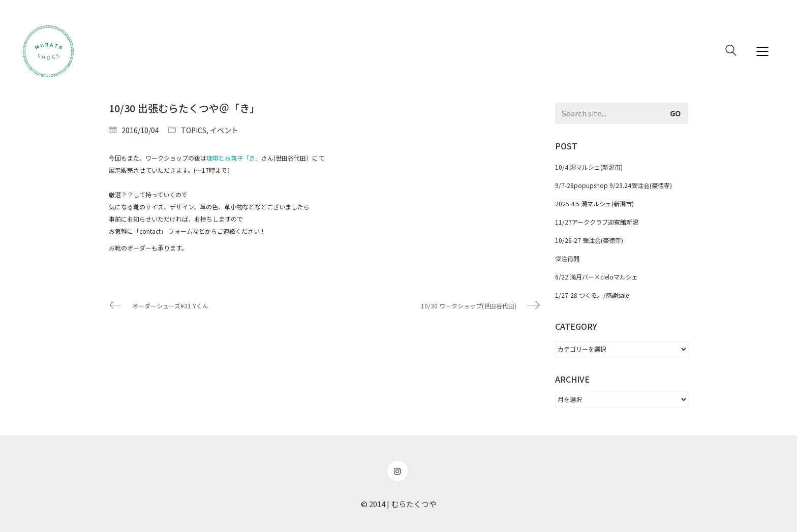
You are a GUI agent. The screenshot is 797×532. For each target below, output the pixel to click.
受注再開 (567, 258)
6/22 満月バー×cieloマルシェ (596, 277)
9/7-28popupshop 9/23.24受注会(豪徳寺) (614, 185)
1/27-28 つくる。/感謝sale (592, 295)
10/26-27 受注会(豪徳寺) (589, 240)
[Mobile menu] (763, 51)
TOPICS (194, 130)
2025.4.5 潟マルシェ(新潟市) (594, 204)
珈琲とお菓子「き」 (234, 158)
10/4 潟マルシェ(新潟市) (589, 167)
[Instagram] (397, 471)
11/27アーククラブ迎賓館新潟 (597, 222)
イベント (224, 130)
